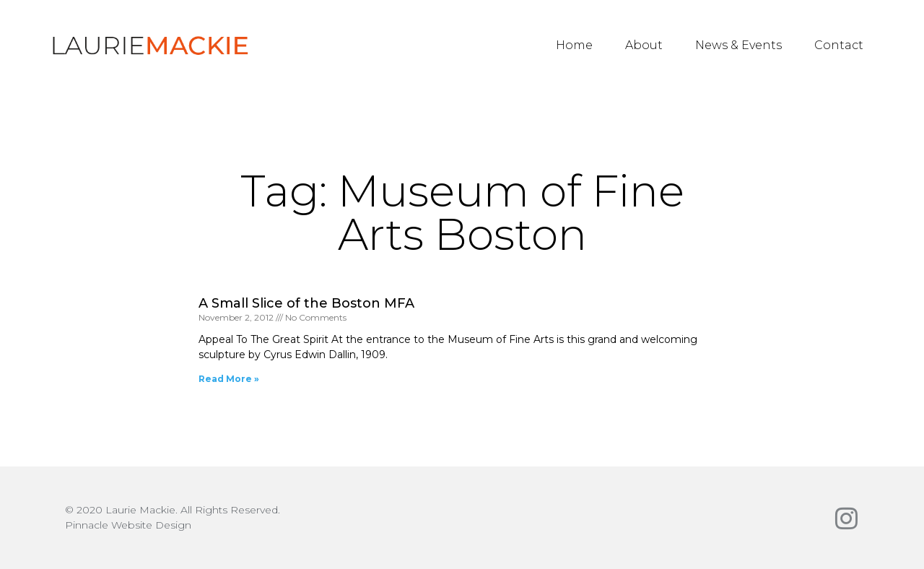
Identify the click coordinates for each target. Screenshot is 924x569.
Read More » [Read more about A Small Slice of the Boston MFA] (229, 379)
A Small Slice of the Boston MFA (306, 303)
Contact (839, 45)
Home (574, 45)
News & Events (738, 45)
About (644, 45)
